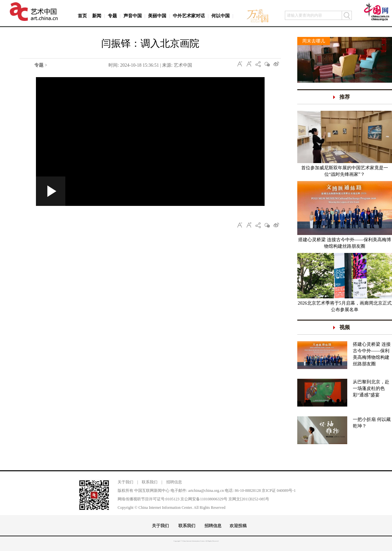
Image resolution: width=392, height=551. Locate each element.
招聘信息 (174, 482)
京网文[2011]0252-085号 (249, 499)
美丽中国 (157, 16)
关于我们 (125, 482)
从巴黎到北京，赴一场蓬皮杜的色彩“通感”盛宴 (371, 388)
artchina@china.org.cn (206, 491)
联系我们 (150, 482)
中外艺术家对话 (189, 16)
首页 (82, 16)
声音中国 (133, 16)
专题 (112, 16)
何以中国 (220, 16)
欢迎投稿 (238, 526)
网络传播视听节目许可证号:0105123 (148, 499)
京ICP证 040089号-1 (279, 491)
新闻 (97, 16)
